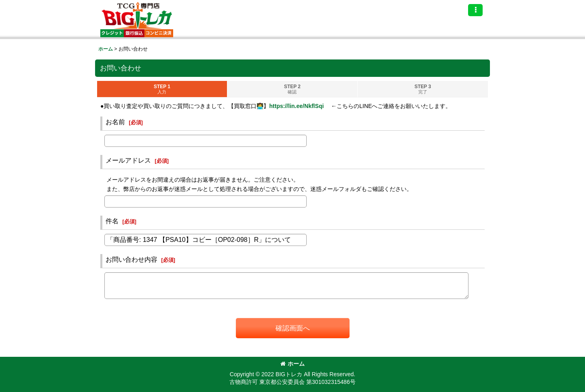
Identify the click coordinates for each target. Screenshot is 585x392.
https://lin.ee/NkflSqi (296, 106)
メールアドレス (128, 160)
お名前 (115, 122)
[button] (475, 10)
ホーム (292, 364)
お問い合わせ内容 (131, 259)
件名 (112, 221)
